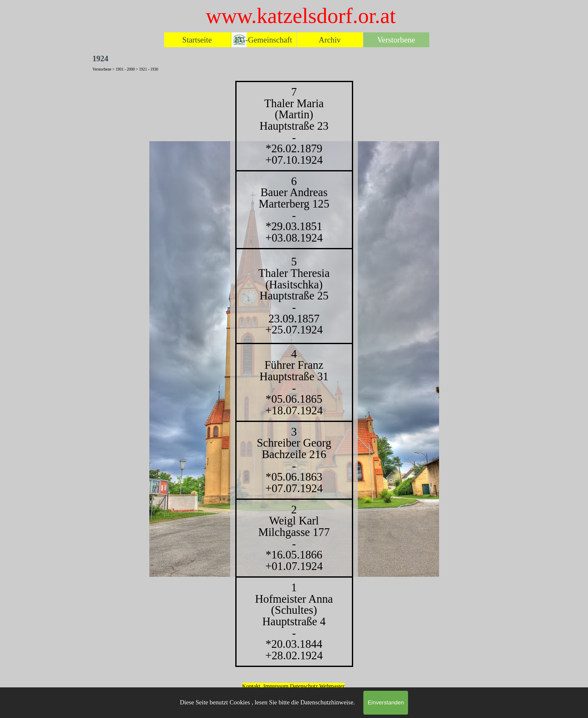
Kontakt (251, 686)
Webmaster (332, 686)
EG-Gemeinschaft (264, 40)
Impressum (276, 686)
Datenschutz (304, 686)
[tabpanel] (294, 374)
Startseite (197, 40)
